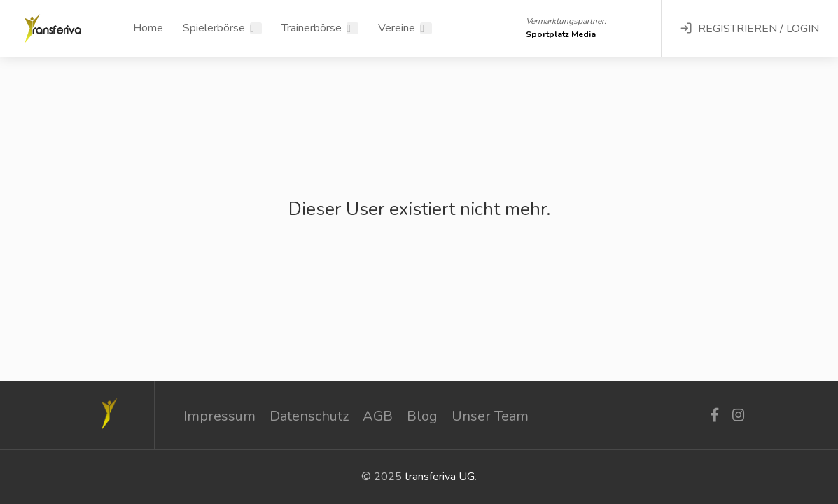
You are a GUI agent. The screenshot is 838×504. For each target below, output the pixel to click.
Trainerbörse (312, 28)
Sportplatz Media (561, 34)
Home (148, 28)
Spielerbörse (214, 28)
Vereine (397, 28)
